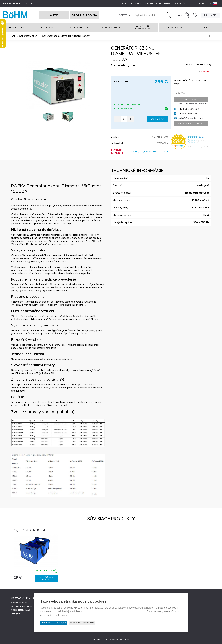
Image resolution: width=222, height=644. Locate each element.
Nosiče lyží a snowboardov (143, 28)
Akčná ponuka (16, 28)
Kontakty (199, 4)
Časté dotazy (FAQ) (21, 610)
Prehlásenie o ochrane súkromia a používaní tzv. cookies (114, 611)
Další (206, 28)
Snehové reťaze (111, 28)
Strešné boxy (174, 28)
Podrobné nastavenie (82, 623)
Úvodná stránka (14, 36)
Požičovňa (47, 28)
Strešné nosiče (79, 28)
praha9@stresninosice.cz (191, 118)
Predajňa (180, 4)
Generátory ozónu (29, 36)
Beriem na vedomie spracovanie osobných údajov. (193, 104)
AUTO (54, 15)
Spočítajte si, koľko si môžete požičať (150, 152)
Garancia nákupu (19, 603)
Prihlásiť (210, 15)
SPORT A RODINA (84, 15)
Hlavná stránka (131, 4)
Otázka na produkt (191, 124)
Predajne (15, 613)
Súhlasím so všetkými (54, 623)
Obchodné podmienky (158, 4)
